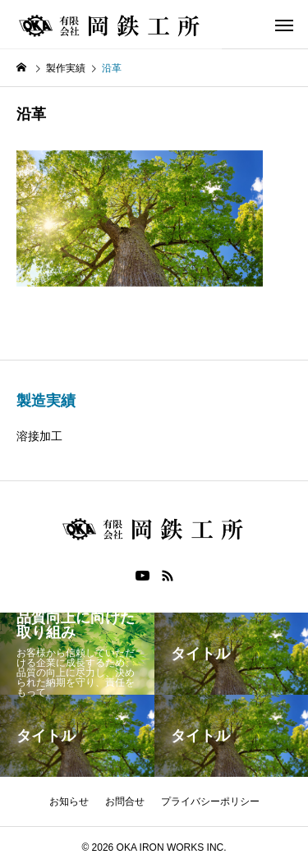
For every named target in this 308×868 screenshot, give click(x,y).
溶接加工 (39, 436)
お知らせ (69, 801)
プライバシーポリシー (210, 801)
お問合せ (125, 801)
